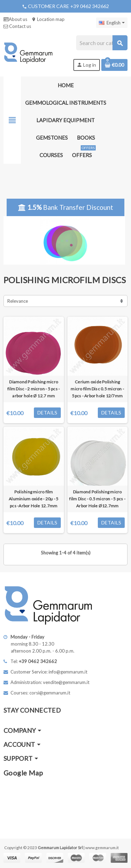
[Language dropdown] (112, 23)
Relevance (18, 301)
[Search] (102, 43)
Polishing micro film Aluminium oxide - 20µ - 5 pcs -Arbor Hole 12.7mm (34, 499)
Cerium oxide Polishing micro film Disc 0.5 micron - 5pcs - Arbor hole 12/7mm (97, 389)
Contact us (17, 26)
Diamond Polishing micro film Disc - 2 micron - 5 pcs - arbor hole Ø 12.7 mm (34, 389)
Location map (48, 19)
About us (15, 19)
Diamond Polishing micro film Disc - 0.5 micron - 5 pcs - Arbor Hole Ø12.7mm (97, 499)
